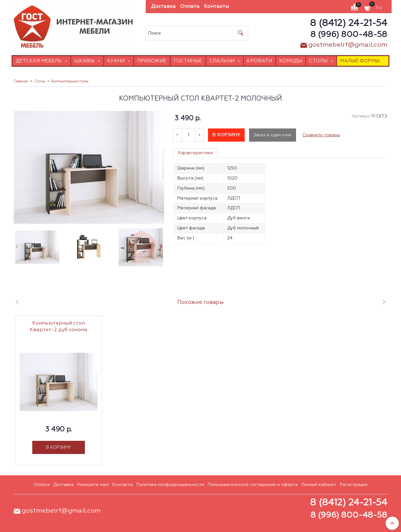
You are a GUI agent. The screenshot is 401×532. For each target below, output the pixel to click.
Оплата (190, 7)
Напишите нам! (93, 485)
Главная (21, 81)
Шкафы (84, 61)
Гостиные (188, 61)
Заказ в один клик (273, 135)
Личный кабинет (319, 485)
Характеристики (195, 153)
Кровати (259, 61)
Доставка (163, 7)
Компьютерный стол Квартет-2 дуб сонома (59, 327)
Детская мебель (39, 61)
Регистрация (354, 485)
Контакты (216, 7)
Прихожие (152, 61)
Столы (318, 61)
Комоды (291, 61)
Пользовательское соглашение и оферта (253, 485)
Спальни (222, 61)
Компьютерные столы (70, 81)
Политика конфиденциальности (170, 485)
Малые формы (360, 61)
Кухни (116, 61)
